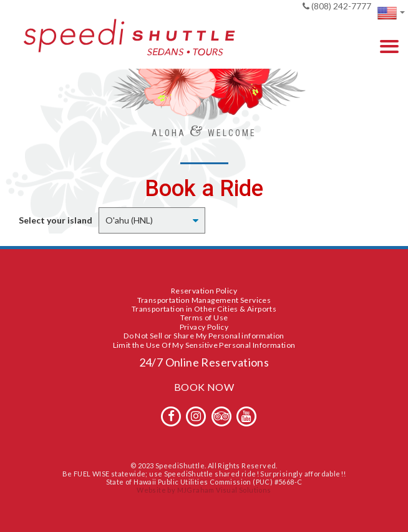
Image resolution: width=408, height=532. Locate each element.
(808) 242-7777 (337, 6)
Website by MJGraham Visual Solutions (204, 490)
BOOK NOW (204, 387)
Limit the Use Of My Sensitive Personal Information (204, 345)
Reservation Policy (204, 291)
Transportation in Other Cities (185, 309)
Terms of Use (204, 318)
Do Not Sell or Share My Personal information (204, 336)
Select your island (56, 220)
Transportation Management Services (204, 300)
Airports (262, 309)
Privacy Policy (204, 327)
